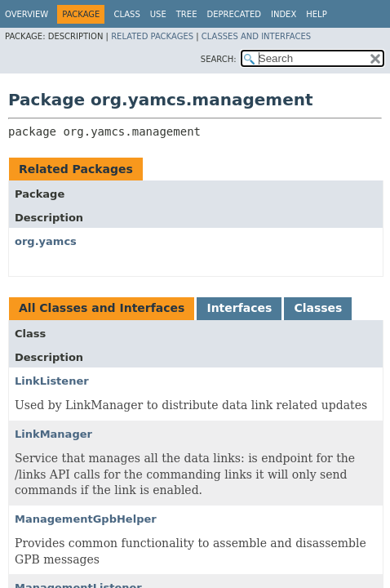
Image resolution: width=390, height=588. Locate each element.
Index (284, 14)
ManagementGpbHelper (86, 519)
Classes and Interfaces (256, 36)
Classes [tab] (318, 308)
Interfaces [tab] (239, 308)
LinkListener (52, 381)
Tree (187, 14)
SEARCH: (219, 59)
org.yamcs (46, 241)
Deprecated (234, 14)
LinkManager (53, 434)
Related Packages (152, 36)
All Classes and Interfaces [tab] (102, 308)
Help (316, 14)
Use (158, 14)
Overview (27, 14)
